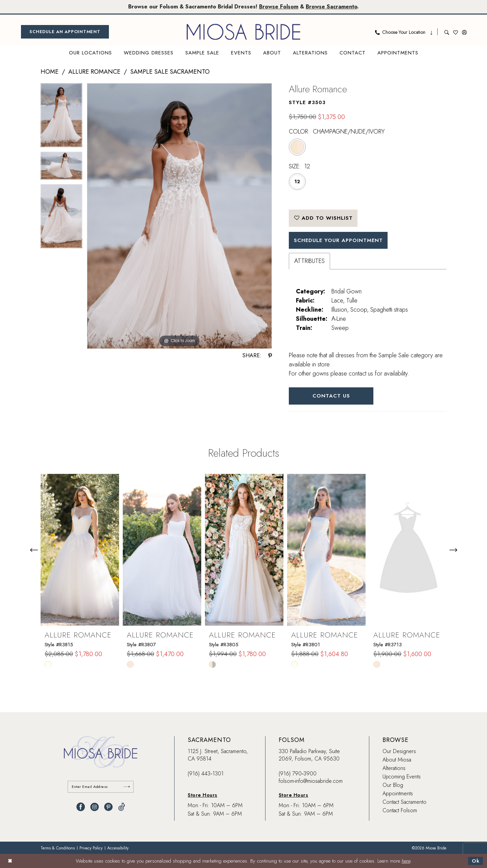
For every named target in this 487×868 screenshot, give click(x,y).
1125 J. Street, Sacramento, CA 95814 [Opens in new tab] (218, 755)
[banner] (243, 32)
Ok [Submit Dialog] (476, 861)
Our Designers (399, 751)
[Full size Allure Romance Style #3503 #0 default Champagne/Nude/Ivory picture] (179, 216)
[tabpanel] (61, 117)
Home (50, 72)
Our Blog (393, 785)
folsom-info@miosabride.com (311, 781)
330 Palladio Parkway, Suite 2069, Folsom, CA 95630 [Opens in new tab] (309, 755)
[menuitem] (65, 32)
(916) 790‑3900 (298, 774)
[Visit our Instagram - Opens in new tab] (95, 807)
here (406, 861)
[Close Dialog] (10, 861)
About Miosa (397, 760)
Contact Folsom (400, 810)
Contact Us (331, 396)
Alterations (394, 768)
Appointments (398, 793)
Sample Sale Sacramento (170, 72)
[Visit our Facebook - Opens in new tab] (81, 807)
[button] (464, 32)
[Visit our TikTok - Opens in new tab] (122, 807)
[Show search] (447, 32)
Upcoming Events (402, 777)
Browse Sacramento (331, 7)
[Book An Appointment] (65, 32)
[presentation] (80, 550)
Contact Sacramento (404, 802)
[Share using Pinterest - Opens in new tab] (270, 356)
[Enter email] (101, 787)
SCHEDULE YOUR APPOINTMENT (338, 240)
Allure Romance (94, 72)
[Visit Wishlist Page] (456, 32)
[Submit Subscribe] (127, 787)
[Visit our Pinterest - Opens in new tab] (108, 807)
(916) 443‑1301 (205, 774)
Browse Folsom (279, 7)
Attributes (309, 261)
